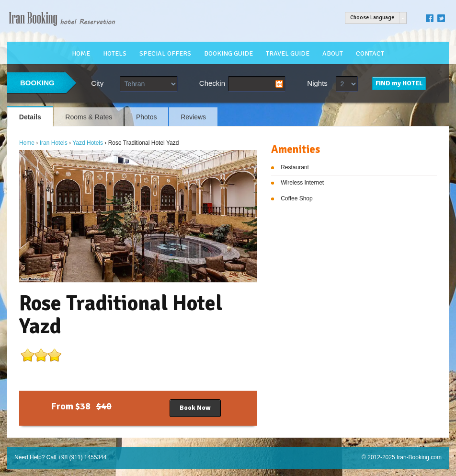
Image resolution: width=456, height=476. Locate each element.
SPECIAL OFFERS (165, 53)
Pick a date (279, 84)
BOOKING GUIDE (228, 53)
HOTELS (115, 53)
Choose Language (372, 17)
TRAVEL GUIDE (288, 53)
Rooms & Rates (89, 117)
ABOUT (333, 53)
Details (30, 117)
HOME (81, 53)
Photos (147, 117)
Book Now (195, 408)
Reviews (193, 117)
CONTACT (370, 53)
